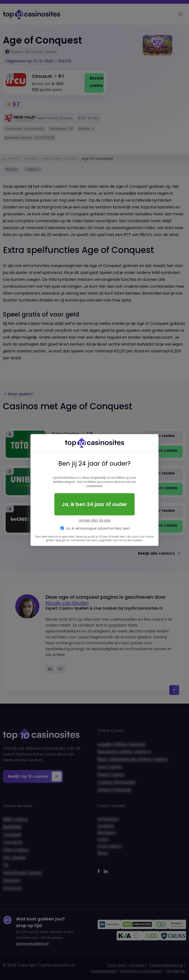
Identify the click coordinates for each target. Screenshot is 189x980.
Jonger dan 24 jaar (95, 520)
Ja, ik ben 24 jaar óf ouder (94, 504)
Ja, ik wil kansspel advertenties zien (98, 528)
